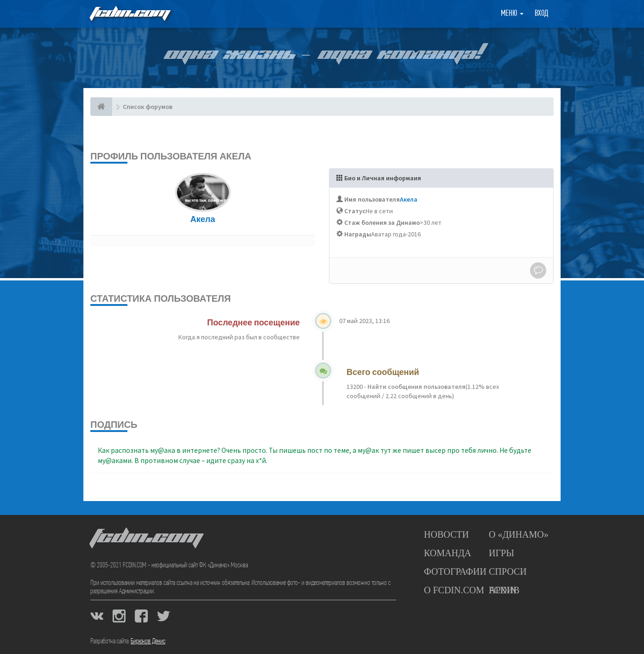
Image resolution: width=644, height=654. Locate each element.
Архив (504, 590)
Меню (512, 14)
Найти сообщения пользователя (416, 387)
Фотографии (455, 571)
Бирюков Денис (148, 641)
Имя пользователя (372, 199)
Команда (448, 553)
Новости (446, 534)
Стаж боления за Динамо (382, 222)
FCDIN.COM (129, 14)
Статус (355, 211)
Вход (541, 14)
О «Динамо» (519, 534)
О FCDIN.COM (454, 590)
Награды (358, 234)
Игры (502, 553)
